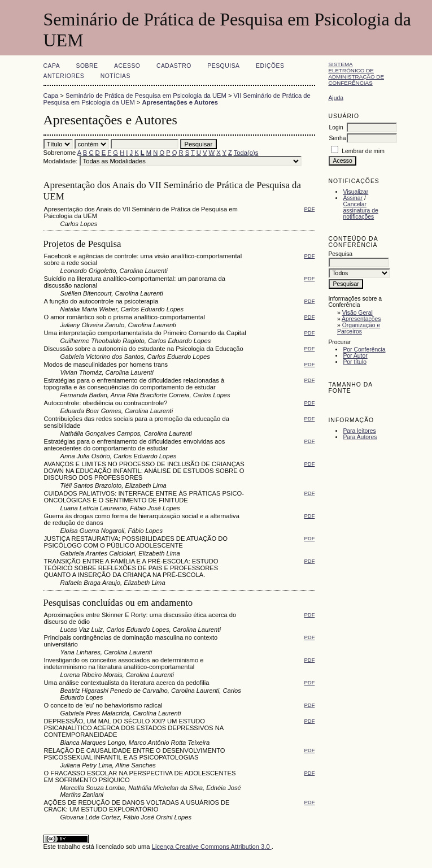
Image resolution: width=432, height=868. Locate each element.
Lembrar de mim (363, 151)
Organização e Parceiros (359, 328)
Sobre (87, 66)
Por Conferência (364, 350)
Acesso (127, 66)
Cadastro (174, 66)
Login (336, 127)
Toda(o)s (246, 153)
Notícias (115, 76)
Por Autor (355, 356)
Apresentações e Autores (180, 102)
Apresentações (361, 319)
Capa (52, 66)
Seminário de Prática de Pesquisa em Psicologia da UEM (146, 96)
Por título (355, 362)
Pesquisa (223, 66)
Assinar (353, 198)
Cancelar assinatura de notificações (360, 211)
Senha (337, 138)
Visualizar (355, 192)
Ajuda (336, 98)
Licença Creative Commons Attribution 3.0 (212, 847)
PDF (309, 209)
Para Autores (360, 437)
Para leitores (359, 431)
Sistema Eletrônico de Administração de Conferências (356, 73)
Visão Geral (357, 313)
